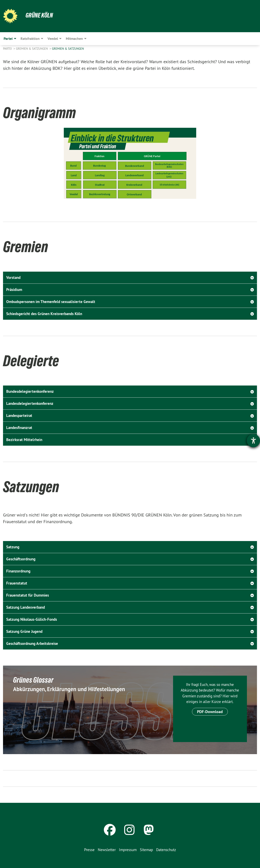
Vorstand (13, 278)
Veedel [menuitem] (53, 39)
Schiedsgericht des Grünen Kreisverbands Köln (44, 314)
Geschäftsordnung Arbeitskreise (32, 644)
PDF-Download (210, 712)
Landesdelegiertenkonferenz (30, 404)
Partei (8, 49)
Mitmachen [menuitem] (74, 39)
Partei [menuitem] (8, 39)
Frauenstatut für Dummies (28, 595)
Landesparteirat (19, 416)
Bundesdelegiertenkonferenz (30, 391)
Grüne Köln (39, 15)
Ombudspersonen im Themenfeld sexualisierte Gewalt (51, 302)
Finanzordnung (18, 571)
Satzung (13, 547)
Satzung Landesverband (26, 607)
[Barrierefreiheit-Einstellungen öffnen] (253, 441)
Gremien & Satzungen (32, 49)
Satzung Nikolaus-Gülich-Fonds (32, 619)
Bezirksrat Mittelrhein (24, 440)
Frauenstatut (17, 583)
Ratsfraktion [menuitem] (30, 39)
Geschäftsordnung (21, 559)
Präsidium (14, 290)
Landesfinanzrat (19, 428)
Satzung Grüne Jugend (24, 631)
